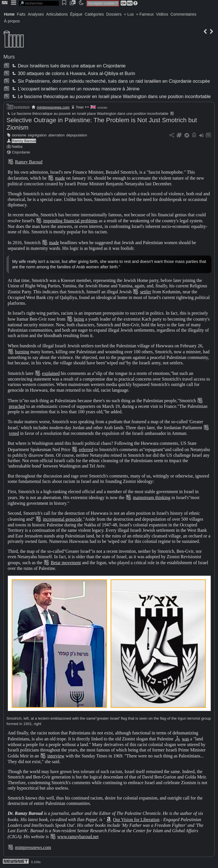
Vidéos (162, 14)
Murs (9, 57)
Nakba (17, 147)
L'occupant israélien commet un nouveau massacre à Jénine (75, 89)
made (60, 178)
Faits (21, 14)
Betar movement (66, 563)
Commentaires (183, 14)
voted (14, 433)
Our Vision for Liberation (136, 820)
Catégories (94, 14)
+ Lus (129, 14)
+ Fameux (145, 14)
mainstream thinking (152, 498)
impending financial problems (70, 221)
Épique (76, 14)
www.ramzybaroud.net (78, 837)
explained (51, 373)
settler (145, 292)
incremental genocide (62, 519)
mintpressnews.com (53, 107)
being (79, 319)
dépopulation (76, 135)
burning (22, 352)
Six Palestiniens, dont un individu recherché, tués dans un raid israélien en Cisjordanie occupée (110, 81)
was (185, 739)
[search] (39, 3)
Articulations (57, 14)
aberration (56, 135)
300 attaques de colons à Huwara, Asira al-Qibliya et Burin (73, 73)
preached (17, 406)
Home (9, 14)
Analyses (36, 14)
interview (56, 756)
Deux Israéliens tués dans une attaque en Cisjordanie (68, 66)
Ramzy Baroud (24, 141)
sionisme (19, 135)
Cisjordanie (21, 152)
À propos (12, 21)
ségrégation (37, 135)
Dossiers (114, 14)
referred (86, 449)
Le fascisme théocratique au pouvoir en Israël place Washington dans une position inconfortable (111, 96)
